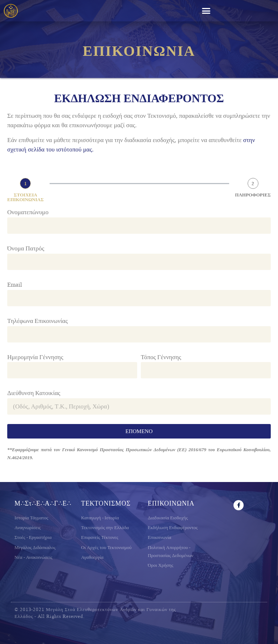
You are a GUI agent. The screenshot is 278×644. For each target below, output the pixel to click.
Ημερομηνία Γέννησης (35, 357)
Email (15, 284)
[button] (206, 11)
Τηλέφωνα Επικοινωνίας (37, 321)
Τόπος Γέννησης (161, 357)
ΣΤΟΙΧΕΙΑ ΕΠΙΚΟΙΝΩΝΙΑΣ (26, 197)
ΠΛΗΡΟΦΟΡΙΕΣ (253, 195)
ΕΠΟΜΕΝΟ (139, 431)
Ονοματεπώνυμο (28, 212)
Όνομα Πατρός (26, 248)
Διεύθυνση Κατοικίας (34, 393)
